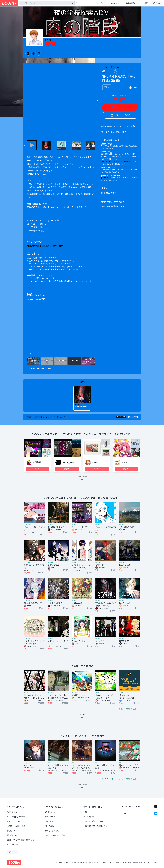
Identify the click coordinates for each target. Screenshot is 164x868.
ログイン (100, 3)
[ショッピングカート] (146, 3)
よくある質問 (89, 817)
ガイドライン (93, 862)
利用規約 (67, 862)
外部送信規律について (124, 862)
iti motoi (48, 40)
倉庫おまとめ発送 (52, 831)
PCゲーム (115, 67)
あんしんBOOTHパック (109, 161)
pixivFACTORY (106, 178)
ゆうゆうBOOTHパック (126, 161)
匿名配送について (14, 821)
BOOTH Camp (12, 845)
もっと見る (82, 479)
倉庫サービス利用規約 (80, 862)
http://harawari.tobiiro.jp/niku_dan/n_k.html (45, 246)
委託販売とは (12, 835)
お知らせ (87, 812)
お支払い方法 (109, 193)
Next (97, 101)
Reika (95, 462)
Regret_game (69, 462)
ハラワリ (82, 382)
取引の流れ (108, 188)
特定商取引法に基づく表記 (112, 202)
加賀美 (125, 462)
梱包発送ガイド (13, 831)
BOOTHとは (115, 3)
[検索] (72, 3)
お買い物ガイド (51, 817)
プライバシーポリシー (107, 862)
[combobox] (47, 3)
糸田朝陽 (37, 462)
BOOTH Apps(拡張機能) (16, 817)
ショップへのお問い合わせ (112, 206)
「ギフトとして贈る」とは (114, 132)
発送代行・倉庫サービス (16, 826)
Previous (25, 101)
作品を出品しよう (133, 3)
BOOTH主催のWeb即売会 (55, 835)
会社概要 (59, 862)
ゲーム (105, 67)
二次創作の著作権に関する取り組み (20, 840)
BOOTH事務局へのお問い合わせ (96, 826)
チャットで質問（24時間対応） (96, 821)
